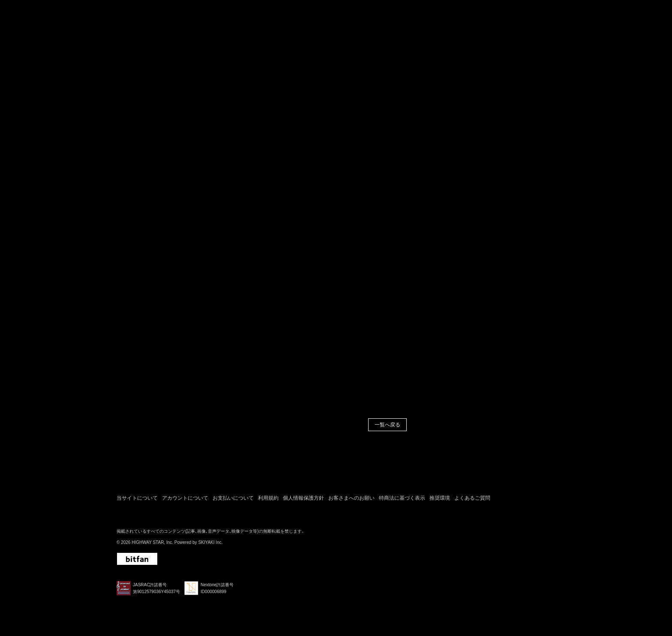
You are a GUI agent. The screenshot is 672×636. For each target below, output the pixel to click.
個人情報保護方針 (303, 501)
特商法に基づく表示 (402, 501)
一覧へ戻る (387, 427)
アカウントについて (185, 501)
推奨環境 (440, 501)
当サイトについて (137, 501)
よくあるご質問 (472, 501)
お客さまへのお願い (351, 501)
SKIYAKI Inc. (210, 545)
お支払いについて (233, 501)
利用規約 (268, 501)
